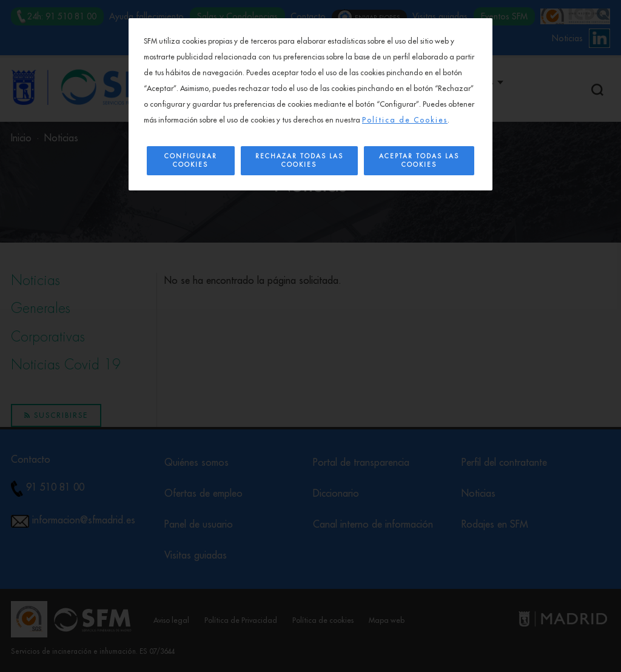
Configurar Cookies (191, 161)
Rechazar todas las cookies (299, 161)
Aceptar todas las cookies (419, 161)
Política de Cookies (405, 120)
